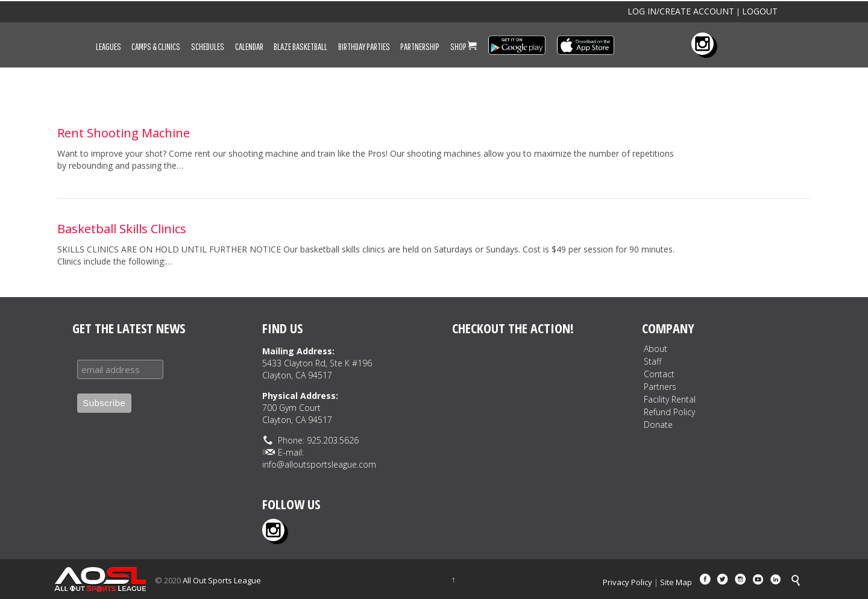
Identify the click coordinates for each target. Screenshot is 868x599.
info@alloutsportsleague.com (319, 464)
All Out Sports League (222, 580)
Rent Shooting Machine (124, 133)
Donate (658, 425)
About (656, 349)
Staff (653, 361)
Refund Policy (669, 412)
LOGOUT (760, 11)
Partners (660, 387)
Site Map (676, 582)
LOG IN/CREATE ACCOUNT (681, 11)
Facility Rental (670, 399)
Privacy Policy (627, 582)
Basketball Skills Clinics (122, 229)
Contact (659, 374)
